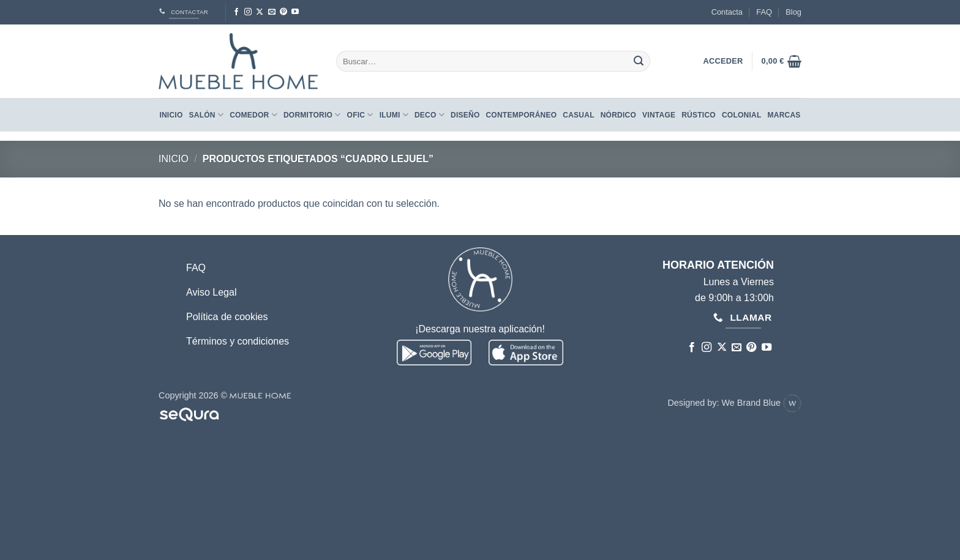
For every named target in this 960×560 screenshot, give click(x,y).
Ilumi (394, 115)
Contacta (727, 12)
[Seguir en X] (260, 12)
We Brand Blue (761, 403)
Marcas (784, 115)
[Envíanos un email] (272, 12)
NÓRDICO (618, 115)
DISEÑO (465, 115)
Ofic (360, 115)
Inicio (171, 115)
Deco (429, 115)
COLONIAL (742, 115)
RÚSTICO (699, 115)
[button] (782, 61)
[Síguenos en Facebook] (236, 12)
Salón (207, 115)
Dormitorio (312, 115)
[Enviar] (639, 61)
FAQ (764, 12)
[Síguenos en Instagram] (248, 12)
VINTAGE (659, 115)
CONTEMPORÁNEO (521, 115)
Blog (793, 12)
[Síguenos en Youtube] (295, 12)
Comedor (253, 115)
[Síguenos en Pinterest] (283, 12)
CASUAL (578, 115)
